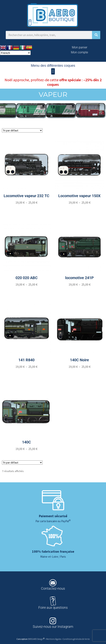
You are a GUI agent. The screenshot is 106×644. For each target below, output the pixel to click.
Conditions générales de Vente (76, 639)
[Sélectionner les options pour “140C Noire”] (79, 374)
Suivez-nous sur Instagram (53, 627)
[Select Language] (15, 53)
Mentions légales (54, 639)
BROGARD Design (36, 639)
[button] (53, 71)
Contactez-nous (53, 588)
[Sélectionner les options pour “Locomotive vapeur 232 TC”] (27, 210)
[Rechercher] (96, 35)
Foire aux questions (53, 607)
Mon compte (79, 52)
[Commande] (22, 130)
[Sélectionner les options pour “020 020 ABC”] (27, 292)
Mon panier (80, 47)
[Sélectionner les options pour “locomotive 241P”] (79, 292)
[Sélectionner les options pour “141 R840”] (27, 374)
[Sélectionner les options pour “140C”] (27, 456)
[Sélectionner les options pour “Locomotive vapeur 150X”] (79, 210)
